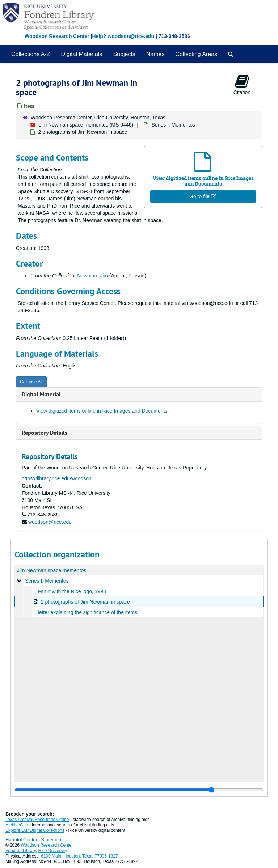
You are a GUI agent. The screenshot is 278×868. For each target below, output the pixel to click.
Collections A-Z (31, 54)
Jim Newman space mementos (52, 570)
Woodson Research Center (57, 36)
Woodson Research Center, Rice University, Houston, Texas (98, 118)
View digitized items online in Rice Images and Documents (102, 411)
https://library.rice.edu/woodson (57, 478)
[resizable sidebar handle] (139, 790)
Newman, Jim (92, 276)
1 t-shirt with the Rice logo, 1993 (70, 591)
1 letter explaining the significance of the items (85, 612)
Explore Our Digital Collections (35, 830)
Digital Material (41, 394)
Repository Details (45, 433)
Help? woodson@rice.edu (123, 36)
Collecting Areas (196, 54)
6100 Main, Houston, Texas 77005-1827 (79, 856)
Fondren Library (21, 851)
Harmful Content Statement (34, 840)
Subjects (124, 54)
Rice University (53, 851)
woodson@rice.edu (50, 522)
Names (155, 54)
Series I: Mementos (173, 125)
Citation (242, 84)
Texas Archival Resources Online (37, 820)
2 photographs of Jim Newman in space (85, 602)
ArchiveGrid (17, 825)
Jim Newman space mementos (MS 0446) (86, 125)
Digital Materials (82, 54)
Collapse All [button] (31, 382)
